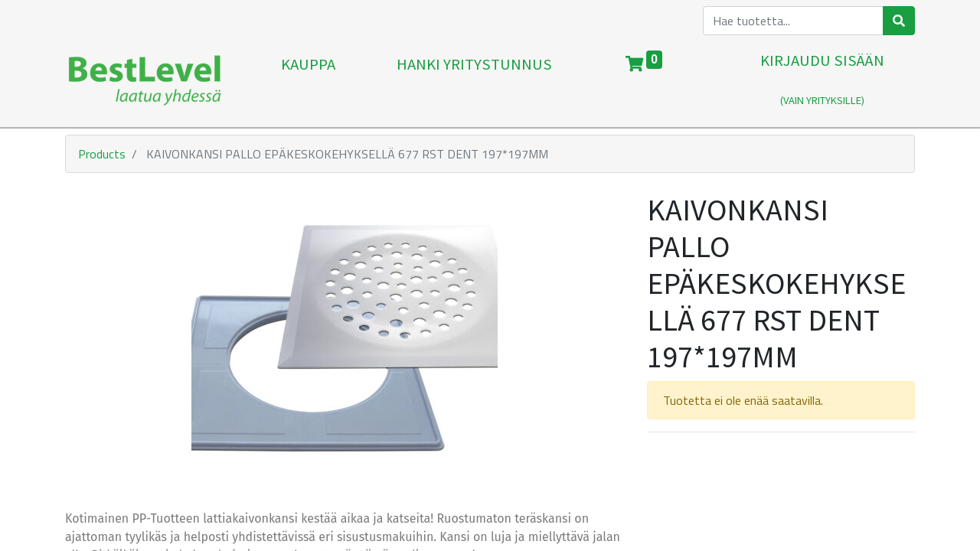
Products (102, 154)
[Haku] (899, 21)
